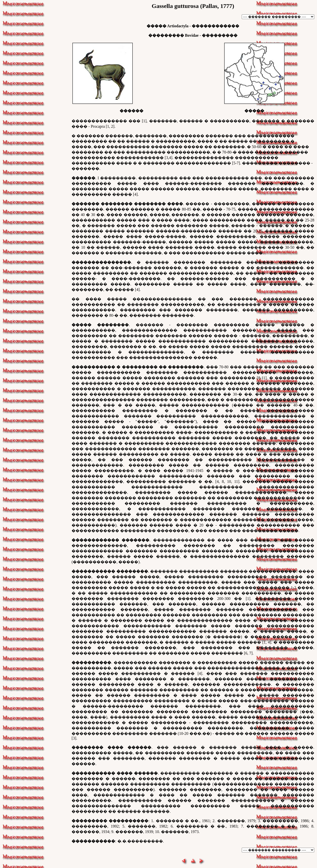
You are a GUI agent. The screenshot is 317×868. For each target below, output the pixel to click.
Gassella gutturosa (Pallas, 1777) (193, 6)
